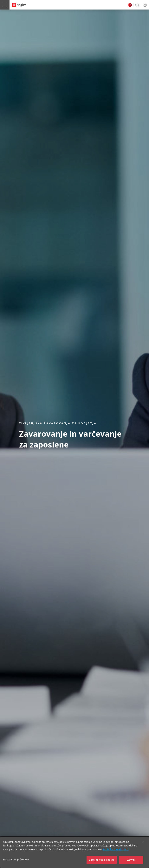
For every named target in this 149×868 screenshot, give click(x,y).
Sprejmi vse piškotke (102, 860)
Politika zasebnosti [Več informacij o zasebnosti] (116, 850)
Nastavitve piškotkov (16, 860)
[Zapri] (143, 843)
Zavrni (131, 860)
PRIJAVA (144, 5)
